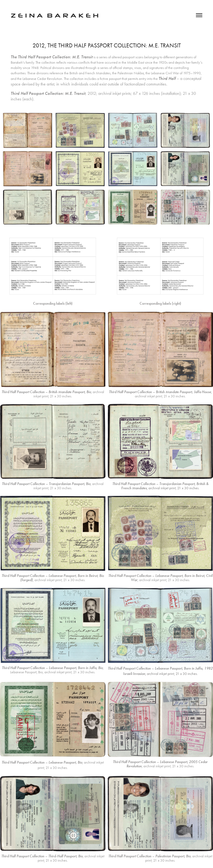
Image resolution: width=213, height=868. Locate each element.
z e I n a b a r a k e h (55, 15)
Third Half (167, 79)
